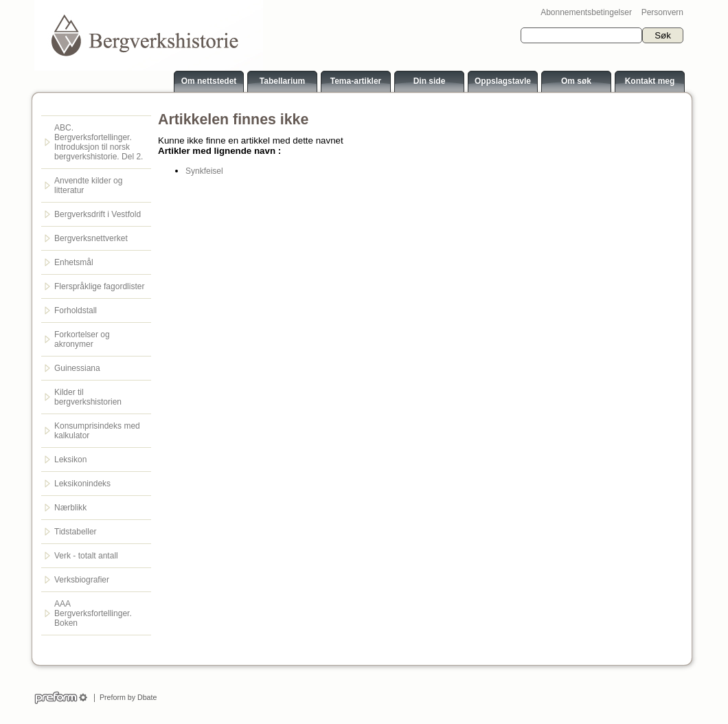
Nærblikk (70, 508)
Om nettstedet (209, 81)
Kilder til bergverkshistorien (88, 397)
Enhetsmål (74, 262)
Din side (430, 81)
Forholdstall (76, 310)
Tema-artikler (356, 81)
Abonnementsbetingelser (586, 12)
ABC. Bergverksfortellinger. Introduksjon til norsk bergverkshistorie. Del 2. (99, 142)
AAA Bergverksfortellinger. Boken (93, 613)
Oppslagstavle (503, 81)
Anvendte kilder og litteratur (88, 185)
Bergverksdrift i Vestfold (98, 214)
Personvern (662, 12)
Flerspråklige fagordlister (99, 286)
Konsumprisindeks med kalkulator (97, 431)
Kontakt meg (650, 81)
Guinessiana (77, 368)
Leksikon (70, 460)
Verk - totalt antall (86, 556)
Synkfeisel (204, 171)
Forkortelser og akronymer (82, 339)
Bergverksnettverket (91, 238)
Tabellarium (282, 81)
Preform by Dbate (126, 697)
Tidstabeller (76, 532)
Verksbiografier (82, 580)
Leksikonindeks (82, 484)
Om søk (576, 81)
